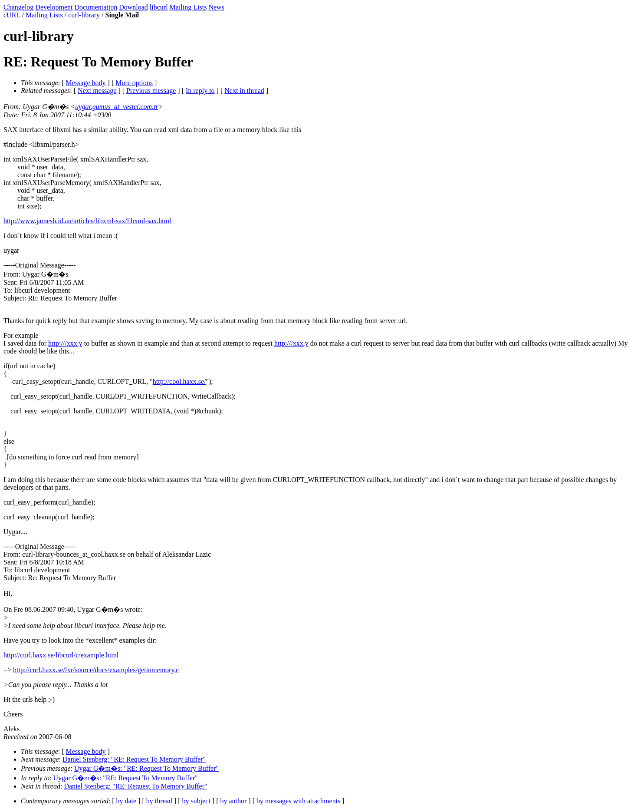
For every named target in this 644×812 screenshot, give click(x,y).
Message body (86, 83)
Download (133, 7)
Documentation (96, 7)
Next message (97, 91)
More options (134, 83)
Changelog (18, 7)
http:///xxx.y (65, 343)
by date (126, 801)
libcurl (159, 7)
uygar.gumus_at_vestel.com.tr (117, 107)
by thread (159, 801)
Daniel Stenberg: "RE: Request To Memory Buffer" (134, 759)
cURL (12, 15)
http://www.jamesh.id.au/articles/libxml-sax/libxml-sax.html (87, 221)
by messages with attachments (298, 801)
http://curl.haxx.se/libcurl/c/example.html (61, 655)
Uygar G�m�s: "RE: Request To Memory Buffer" (146, 768)
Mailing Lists (188, 7)
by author (233, 801)
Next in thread (244, 91)
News (216, 7)
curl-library (84, 15)
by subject (196, 801)
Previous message (151, 91)
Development (54, 7)
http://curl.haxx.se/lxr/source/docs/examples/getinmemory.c (96, 670)
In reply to (200, 91)
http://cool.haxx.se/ (179, 381)
